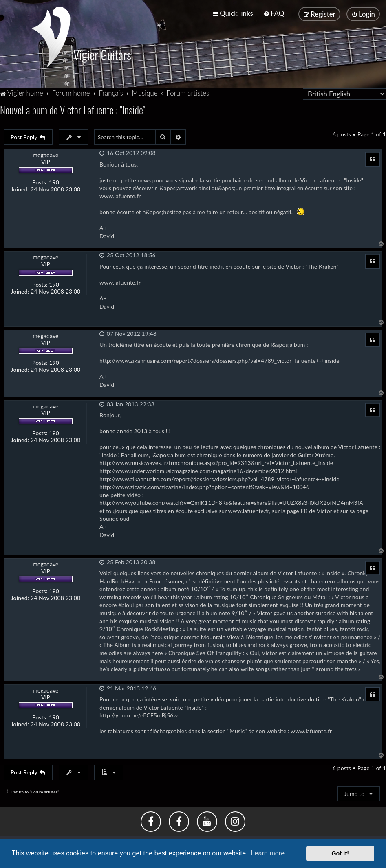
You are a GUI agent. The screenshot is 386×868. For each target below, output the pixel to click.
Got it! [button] (340, 853)
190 (54, 182)
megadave (45, 155)
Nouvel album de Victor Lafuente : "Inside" (73, 110)
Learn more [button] (268, 853)
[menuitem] (274, 13)
